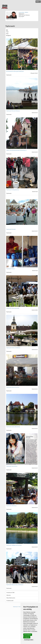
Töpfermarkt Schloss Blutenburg (13, 427)
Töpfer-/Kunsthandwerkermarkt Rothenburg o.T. (16, 150)
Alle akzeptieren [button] (28, 635)
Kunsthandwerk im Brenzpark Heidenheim (15, 71)
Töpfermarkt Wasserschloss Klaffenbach (15, 585)
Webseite (9, 595)
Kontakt (20, 607)
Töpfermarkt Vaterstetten (12, 466)
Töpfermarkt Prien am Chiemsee (13, 111)
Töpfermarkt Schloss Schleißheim (13, 348)
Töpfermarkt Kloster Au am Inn (13, 387)
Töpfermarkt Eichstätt (11, 229)
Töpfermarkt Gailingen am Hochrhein (14, 545)
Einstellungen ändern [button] (29, 640)
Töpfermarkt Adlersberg (11, 506)
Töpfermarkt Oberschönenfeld (13, 308)
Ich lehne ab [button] (27, 637)
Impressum (15, 607)
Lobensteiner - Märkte (23, 12)
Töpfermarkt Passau (10, 269)
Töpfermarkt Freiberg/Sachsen (13, 190)
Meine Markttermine (11, 598)
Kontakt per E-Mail (10, 592)
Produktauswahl (10, 601)
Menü (38, 2)
